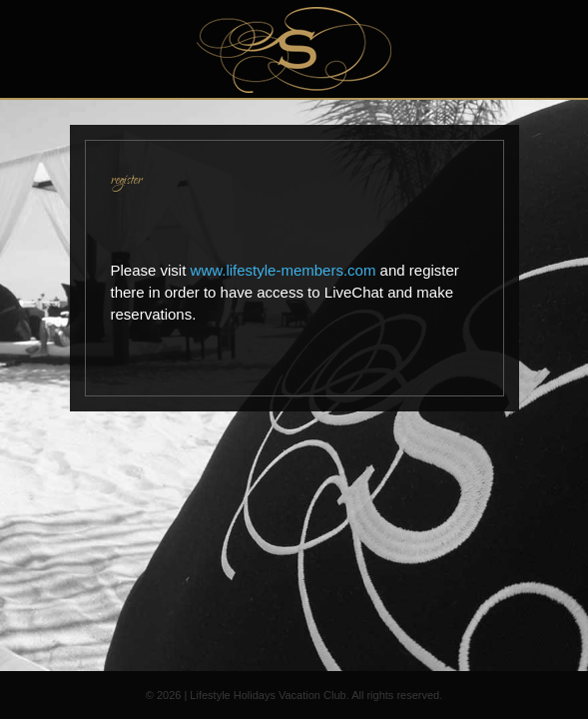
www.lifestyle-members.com (284, 270)
